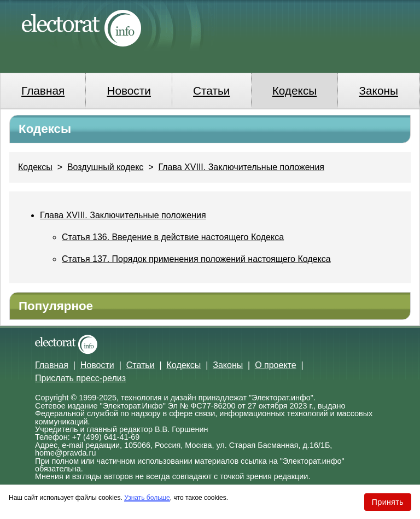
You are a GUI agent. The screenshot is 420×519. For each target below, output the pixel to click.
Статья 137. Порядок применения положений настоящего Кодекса (196, 259)
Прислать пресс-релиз (80, 378)
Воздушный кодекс (105, 167)
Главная (43, 91)
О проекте (275, 365)
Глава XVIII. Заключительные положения (241, 167)
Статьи (211, 91)
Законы (378, 91)
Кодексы (295, 91)
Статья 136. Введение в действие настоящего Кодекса (173, 237)
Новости (129, 91)
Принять (388, 502)
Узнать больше (147, 498)
